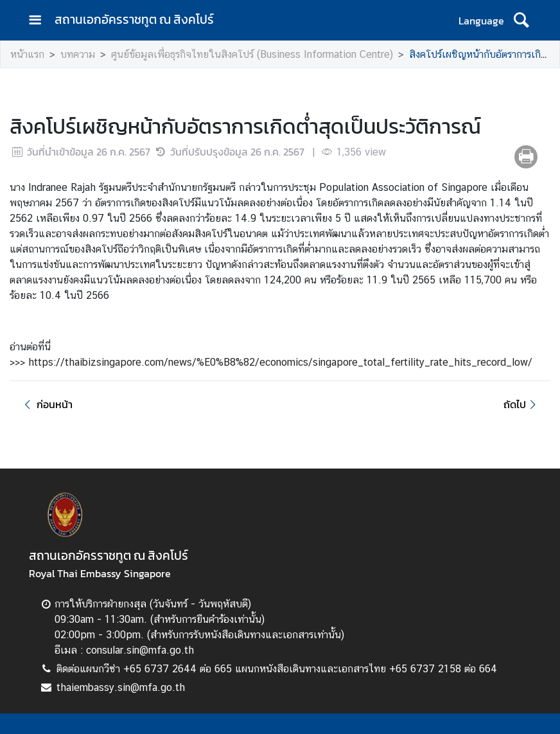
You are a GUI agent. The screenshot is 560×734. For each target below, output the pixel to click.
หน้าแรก (27, 54)
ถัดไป (522, 404)
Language (481, 21)
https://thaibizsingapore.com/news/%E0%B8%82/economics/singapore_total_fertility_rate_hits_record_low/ (280, 362)
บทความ (78, 54)
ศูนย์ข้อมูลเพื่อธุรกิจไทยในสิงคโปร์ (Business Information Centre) (252, 54)
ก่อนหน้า (46, 404)
